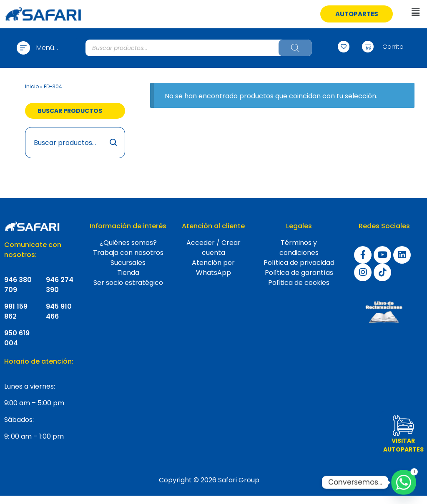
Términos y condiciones (299, 248)
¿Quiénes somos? (128, 243)
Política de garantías (299, 273)
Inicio (32, 86)
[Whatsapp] (404, 482)
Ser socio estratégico (128, 283)
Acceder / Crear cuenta (213, 248)
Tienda (128, 273)
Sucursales (128, 263)
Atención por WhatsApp (213, 268)
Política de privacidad (299, 263)
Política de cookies (299, 283)
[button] (357, 14)
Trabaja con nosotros (128, 253)
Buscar (114, 143)
